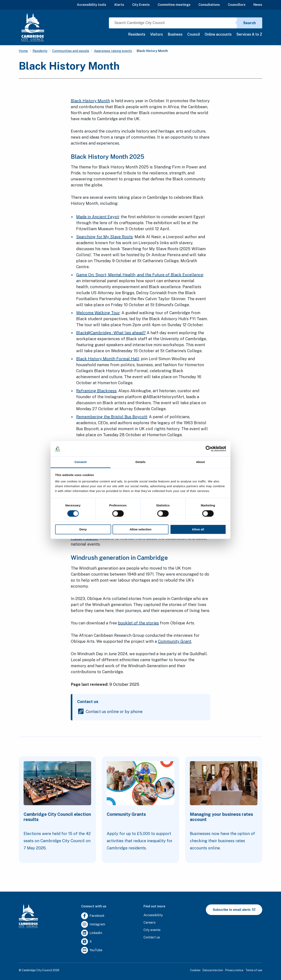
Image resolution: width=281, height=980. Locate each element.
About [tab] (200, 462)
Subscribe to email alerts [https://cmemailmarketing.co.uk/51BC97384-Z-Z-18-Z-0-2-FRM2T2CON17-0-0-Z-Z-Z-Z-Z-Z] (234, 910)
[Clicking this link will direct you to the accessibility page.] (153, 915)
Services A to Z (249, 34)
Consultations (209, 5)
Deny (83, 529)
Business (175, 34)
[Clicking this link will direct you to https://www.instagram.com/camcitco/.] (93, 924)
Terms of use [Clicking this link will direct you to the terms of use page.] (254, 970)
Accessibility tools (92, 5)
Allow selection (140, 529)
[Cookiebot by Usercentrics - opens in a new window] (209, 449)
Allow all (198, 529)
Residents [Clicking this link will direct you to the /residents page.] (40, 51)
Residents (137, 34)
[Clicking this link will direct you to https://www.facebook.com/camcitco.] (93, 916)
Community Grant (175, 641)
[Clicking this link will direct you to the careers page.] (149, 923)
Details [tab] (140, 462)
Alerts (119, 5)
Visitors (156, 34)
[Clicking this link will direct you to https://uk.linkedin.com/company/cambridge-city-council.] (92, 933)
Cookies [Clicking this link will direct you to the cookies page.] (195, 970)
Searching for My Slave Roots (104, 237)
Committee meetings (174, 5)
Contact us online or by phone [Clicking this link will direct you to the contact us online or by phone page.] (114, 711)
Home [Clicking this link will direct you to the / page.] (23, 51)
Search (250, 23)
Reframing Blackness (96, 391)
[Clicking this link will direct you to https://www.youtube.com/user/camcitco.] (92, 950)
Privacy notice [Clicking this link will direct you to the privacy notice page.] (234, 970)
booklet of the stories (138, 623)
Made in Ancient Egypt (98, 217)
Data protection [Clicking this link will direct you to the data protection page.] (213, 970)
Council (194, 34)
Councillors (237, 5)
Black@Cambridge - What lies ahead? (111, 333)
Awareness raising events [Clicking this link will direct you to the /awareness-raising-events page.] (113, 51)
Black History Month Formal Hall (108, 359)
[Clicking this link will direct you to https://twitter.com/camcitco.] (86, 942)
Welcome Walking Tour (98, 313)
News (258, 5)
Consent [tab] (81, 462)
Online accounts (218, 34)
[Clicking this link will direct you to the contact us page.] (152, 937)
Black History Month (90, 101)
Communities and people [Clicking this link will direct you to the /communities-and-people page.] (71, 51)
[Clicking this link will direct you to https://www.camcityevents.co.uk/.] (152, 930)
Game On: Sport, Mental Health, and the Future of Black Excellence (140, 275)
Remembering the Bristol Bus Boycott (112, 417)
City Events (141, 5)
